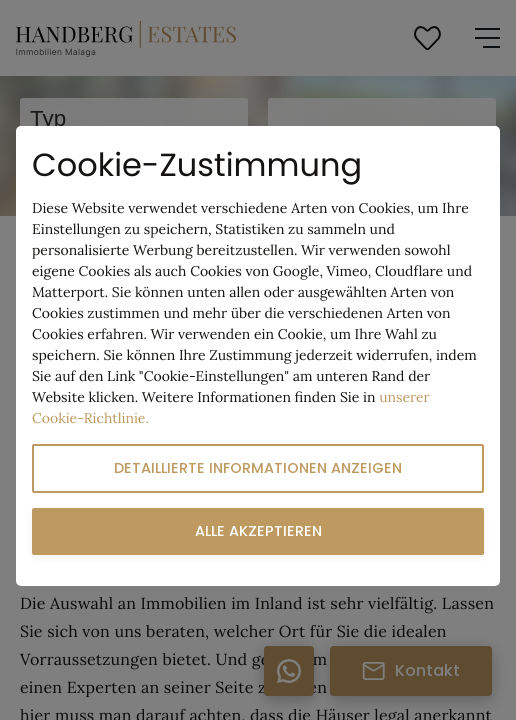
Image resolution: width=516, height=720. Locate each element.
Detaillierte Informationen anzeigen (258, 468)
